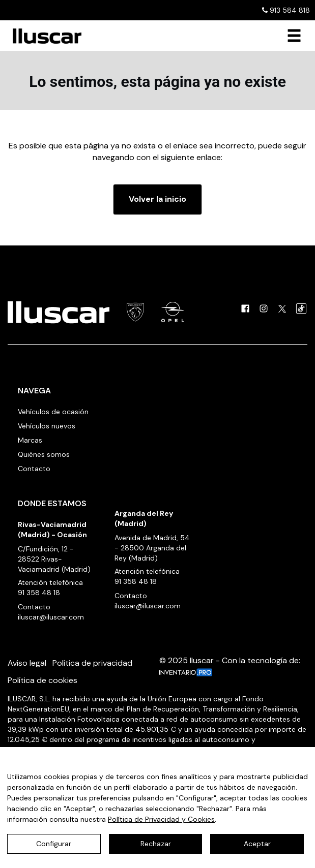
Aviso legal (27, 663)
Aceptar (257, 844)
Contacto (34, 469)
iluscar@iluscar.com (51, 617)
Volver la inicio (157, 199)
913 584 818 (286, 10)
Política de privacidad (92, 663)
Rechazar (156, 844)
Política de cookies (42, 680)
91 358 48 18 (39, 593)
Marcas (30, 440)
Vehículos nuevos (47, 426)
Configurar (54, 844)
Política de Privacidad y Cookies (161, 819)
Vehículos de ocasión (53, 412)
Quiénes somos (44, 454)
